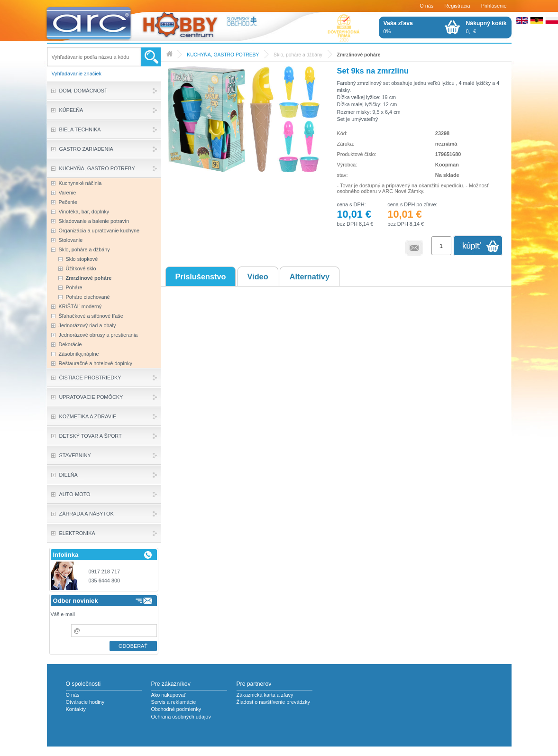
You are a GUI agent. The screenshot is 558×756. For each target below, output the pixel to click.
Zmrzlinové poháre (359, 55)
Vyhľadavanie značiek (77, 74)
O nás (426, 6)
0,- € (486, 27)
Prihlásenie (494, 6)
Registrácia (457, 6)
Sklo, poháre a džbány (298, 55)
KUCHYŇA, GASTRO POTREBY (223, 55)
